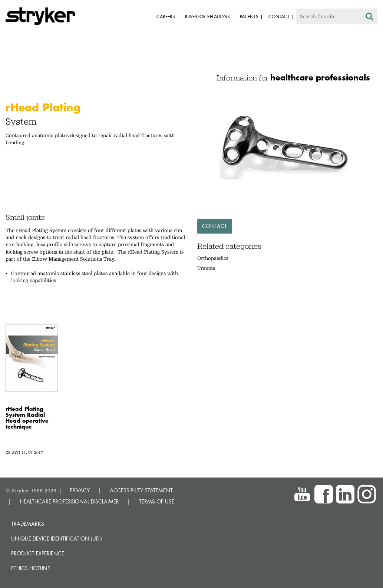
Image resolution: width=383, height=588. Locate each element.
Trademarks (28, 524)
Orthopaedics (213, 258)
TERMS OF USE (157, 501)
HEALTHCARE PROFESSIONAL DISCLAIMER (70, 501)
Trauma (206, 268)
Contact (214, 226)
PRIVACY (80, 490)
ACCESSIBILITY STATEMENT (141, 490)
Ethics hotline (31, 568)
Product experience (38, 553)
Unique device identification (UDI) (57, 539)
